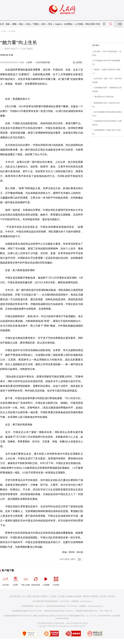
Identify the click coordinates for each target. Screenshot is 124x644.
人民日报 (5, 580)
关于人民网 (27, 596)
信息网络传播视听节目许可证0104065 (18, 616)
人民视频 (46, 580)
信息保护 (103, 596)
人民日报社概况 (15, 596)
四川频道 (12, 31)
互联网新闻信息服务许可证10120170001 (27, 611)
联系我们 (112, 596)
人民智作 (56, 580)
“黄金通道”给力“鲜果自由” (104, 97)
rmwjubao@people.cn (95, 606)
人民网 (3, 31)
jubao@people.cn (86, 601)
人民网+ (15, 580)
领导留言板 (36, 580)
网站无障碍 (91, 24)
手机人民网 (25, 580)
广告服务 (53, 596)
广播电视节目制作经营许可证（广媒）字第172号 (93, 611)
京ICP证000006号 (104, 616)
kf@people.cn (40, 606)
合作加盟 (61, 596)
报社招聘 (36, 596)
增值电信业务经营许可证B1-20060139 (59, 611)
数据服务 (78, 596)
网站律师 (95, 596)
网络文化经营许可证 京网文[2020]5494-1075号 (51, 616)
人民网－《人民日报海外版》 (39, 62)
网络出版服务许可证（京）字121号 (83, 616)
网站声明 (87, 596)
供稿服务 (70, 596)
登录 (120, 24)
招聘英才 (44, 596)
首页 (2, 24)
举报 (98, 24)
